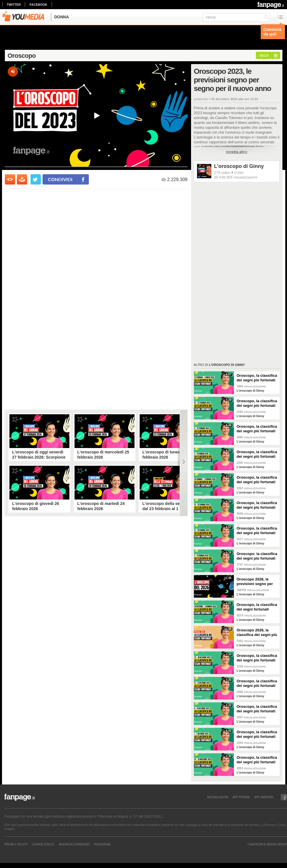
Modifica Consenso (74, 844)
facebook (38, 5)
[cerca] (237, 17)
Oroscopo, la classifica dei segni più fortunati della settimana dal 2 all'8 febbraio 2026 (257, 454)
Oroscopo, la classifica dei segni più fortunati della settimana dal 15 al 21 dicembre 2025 (257, 683)
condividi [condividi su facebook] (60, 179)
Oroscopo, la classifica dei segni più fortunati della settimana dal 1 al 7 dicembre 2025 (257, 734)
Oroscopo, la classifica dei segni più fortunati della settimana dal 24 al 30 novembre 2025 (257, 760)
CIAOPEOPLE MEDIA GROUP (267, 844)
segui (264, 55)
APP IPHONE (241, 797)
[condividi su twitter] (36, 179)
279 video (222, 173)
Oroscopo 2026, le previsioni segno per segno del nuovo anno (256, 582)
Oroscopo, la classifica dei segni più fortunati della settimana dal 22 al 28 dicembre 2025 (257, 658)
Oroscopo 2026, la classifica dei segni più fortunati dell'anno (257, 633)
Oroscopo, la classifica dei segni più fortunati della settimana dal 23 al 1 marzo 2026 (257, 378)
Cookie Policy (43, 844)
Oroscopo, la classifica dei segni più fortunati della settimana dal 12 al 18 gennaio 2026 (257, 531)
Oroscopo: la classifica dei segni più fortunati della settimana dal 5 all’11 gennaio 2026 (257, 556)
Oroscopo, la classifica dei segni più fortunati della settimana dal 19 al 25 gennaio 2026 (257, 505)
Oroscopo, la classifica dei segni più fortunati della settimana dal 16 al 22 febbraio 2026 (257, 403)
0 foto (239, 173)
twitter (14, 5)
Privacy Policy (16, 844)
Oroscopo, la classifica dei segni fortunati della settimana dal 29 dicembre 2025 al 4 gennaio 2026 (257, 607)
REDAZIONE (102, 844)
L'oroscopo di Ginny (239, 166)
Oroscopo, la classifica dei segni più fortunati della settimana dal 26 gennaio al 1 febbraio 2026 (257, 480)
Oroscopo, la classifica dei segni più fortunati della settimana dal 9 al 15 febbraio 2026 (257, 429)
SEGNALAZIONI (218, 797)
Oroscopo (22, 56)
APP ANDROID (264, 797)
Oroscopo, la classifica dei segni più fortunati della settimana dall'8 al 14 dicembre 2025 (257, 709)
